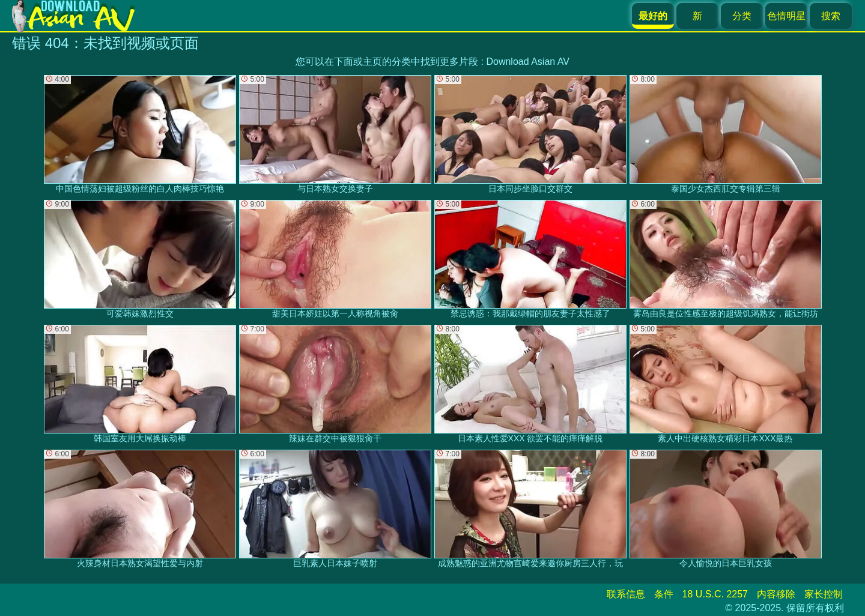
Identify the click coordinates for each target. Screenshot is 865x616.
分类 (742, 16)
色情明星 (786, 16)
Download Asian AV (527, 62)
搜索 (831, 16)
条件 (664, 594)
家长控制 (824, 594)
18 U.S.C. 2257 (715, 594)
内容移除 (776, 594)
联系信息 (626, 594)
